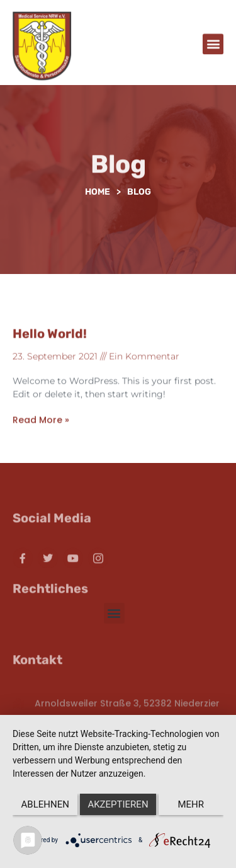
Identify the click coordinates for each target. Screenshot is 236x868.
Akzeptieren (118, 804)
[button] (213, 46)
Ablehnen (45, 804)
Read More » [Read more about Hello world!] (41, 428)
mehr (191, 804)
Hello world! (50, 341)
